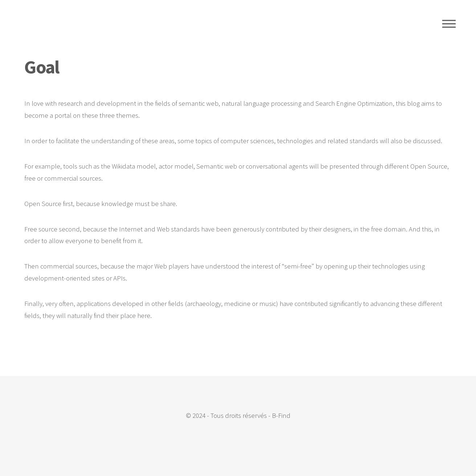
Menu (449, 24)
